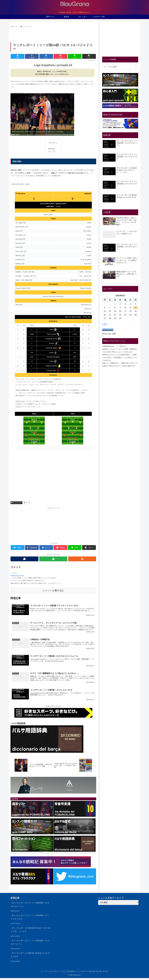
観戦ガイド (75, 973)
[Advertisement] (53, 34)
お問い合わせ (106, 973)
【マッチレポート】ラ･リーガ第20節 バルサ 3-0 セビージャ (30, 906)
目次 (51, 143)
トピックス (52, 152)
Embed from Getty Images (17, 92)
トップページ (43, 973)
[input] (120, 67)
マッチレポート (16, 503)
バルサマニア (85, 973)
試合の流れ (52, 149)
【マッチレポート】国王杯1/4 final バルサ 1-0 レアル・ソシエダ (31, 931)
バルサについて (55, 973)
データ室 (66, 973)
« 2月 (104, 324)
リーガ (27, 503)
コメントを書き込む (53, 590)
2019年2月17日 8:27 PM (17, 575)
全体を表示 (15, 184)
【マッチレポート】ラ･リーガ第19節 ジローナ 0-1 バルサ (30, 919)
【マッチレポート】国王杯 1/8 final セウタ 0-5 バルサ (30, 956)
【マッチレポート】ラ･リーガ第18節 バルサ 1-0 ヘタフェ (30, 944)
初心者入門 (96, 973)
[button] (136, 67)
